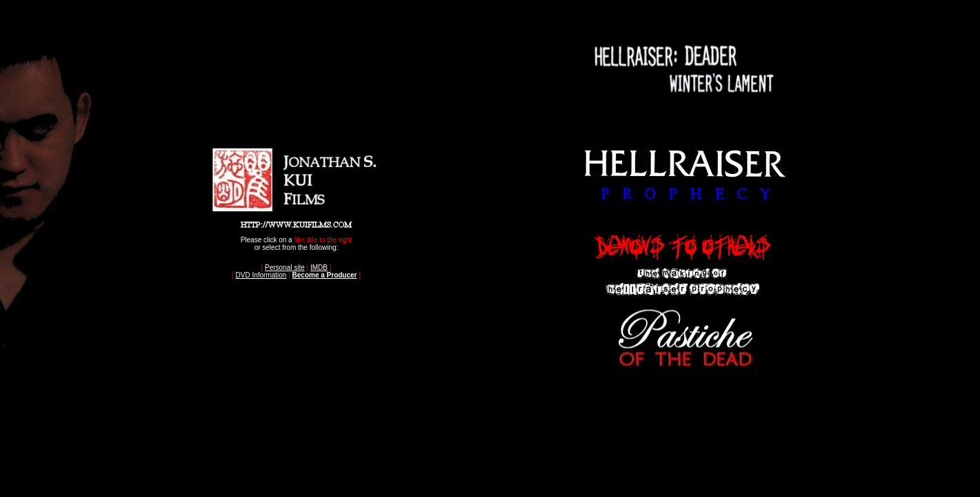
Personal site (285, 267)
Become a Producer (325, 275)
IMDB (319, 267)
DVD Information (261, 275)
